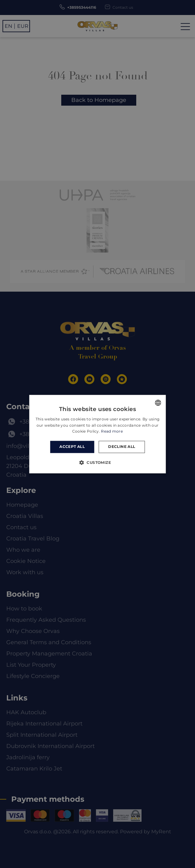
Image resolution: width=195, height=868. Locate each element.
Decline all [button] (122, 447)
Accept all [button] (72, 447)
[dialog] (97, 434)
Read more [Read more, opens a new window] (112, 431)
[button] (97, 462)
